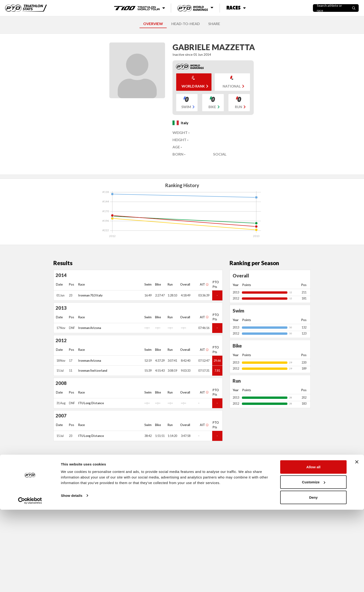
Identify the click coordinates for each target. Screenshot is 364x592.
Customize (314, 564)
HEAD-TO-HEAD (186, 24)
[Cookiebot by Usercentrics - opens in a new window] (30, 583)
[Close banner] (357, 544)
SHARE (214, 24)
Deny (314, 580)
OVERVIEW (153, 24)
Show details (72, 578)
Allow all (314, 549)
